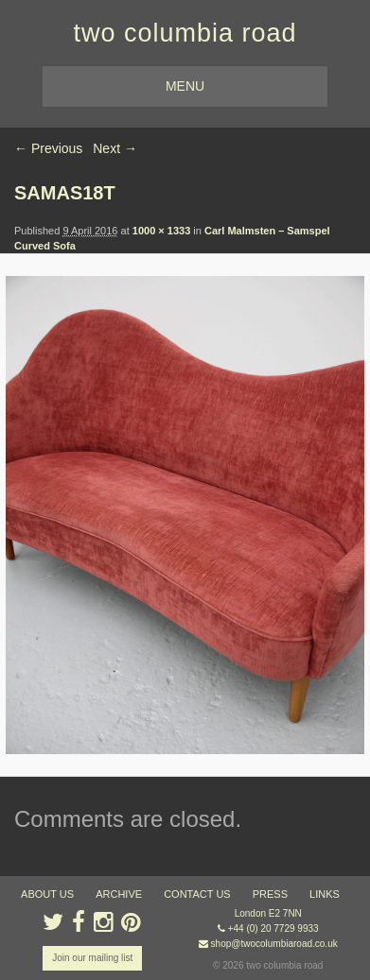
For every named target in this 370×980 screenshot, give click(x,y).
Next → (115, 148)
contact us (197, 894)
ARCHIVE (119, 894)
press (270, 894)
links (325, 894)
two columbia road (185, 33)
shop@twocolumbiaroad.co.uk (274, 944)
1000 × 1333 (161, 231)
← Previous (48, 148)
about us (47, 894)
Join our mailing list (92, 958)
